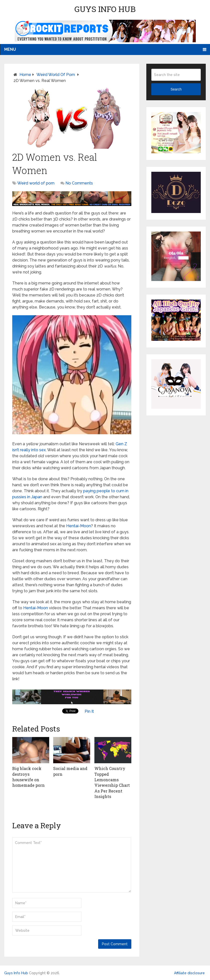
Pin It (89, 711)
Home (25, 75)
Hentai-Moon (79, 526)
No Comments (79, 183)
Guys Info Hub (105, 9)
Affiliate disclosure (189, 973)
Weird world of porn (56, 75)
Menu (10, 49)
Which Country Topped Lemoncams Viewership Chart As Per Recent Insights (112, 782)
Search (176, 89)
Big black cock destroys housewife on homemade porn (28, 777)
